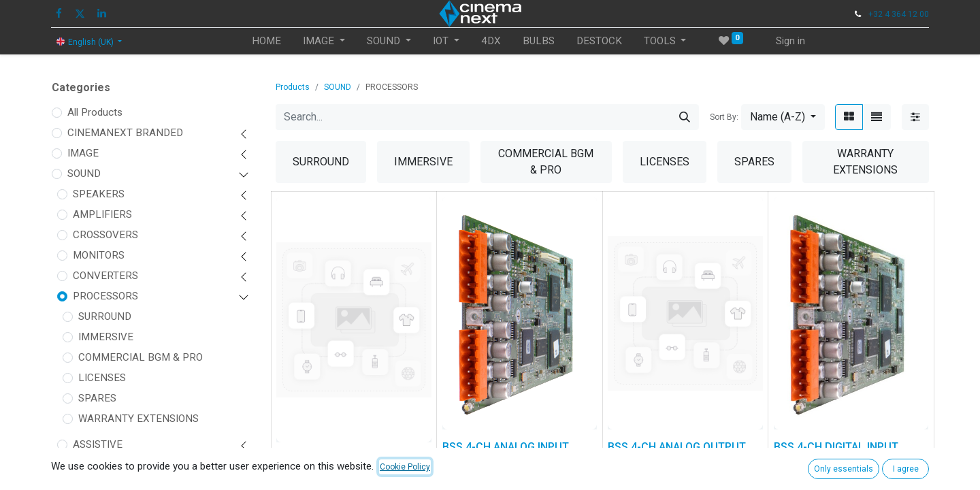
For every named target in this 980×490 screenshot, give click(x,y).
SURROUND (105, 316)
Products (293, 87)
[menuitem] (266, 41)
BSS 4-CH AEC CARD (328, 460)
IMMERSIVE (106, 337)
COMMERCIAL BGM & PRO (141, 357)
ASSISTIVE (98, 444)
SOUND (84, 174)
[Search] (685, 117)
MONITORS (99, 255)
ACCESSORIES (107, 465)
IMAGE (83, 153)
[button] (783, 117)
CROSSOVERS (105, 235)
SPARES (97, 398)
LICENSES (102, 378)
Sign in (790, 41)
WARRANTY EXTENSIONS (138, 419)
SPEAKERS (99, 194)
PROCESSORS (105, 296)
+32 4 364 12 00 (899, 14)
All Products (95, 112)
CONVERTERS (105, 276)
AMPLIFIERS (102, 214)
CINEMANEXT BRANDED (125, 133)
